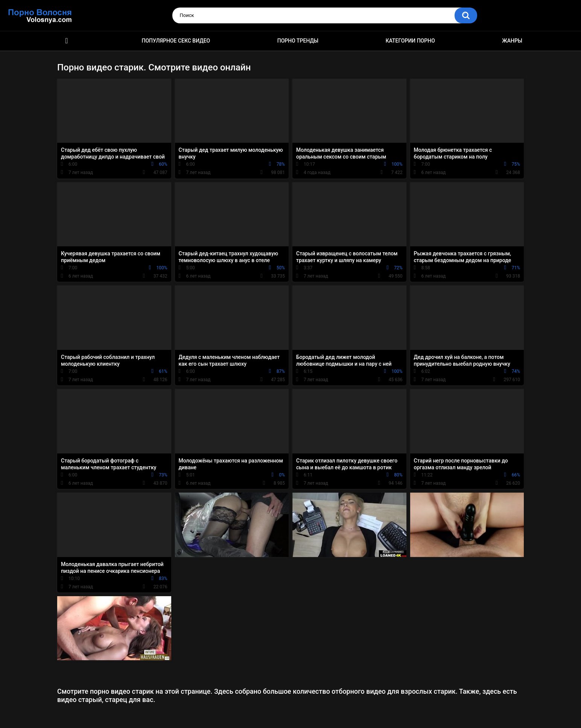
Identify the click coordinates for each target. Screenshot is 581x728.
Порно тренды (298, 41)
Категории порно (410, 41)
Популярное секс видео (176, 41)
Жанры (512, 41)
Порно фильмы (67, 41)
